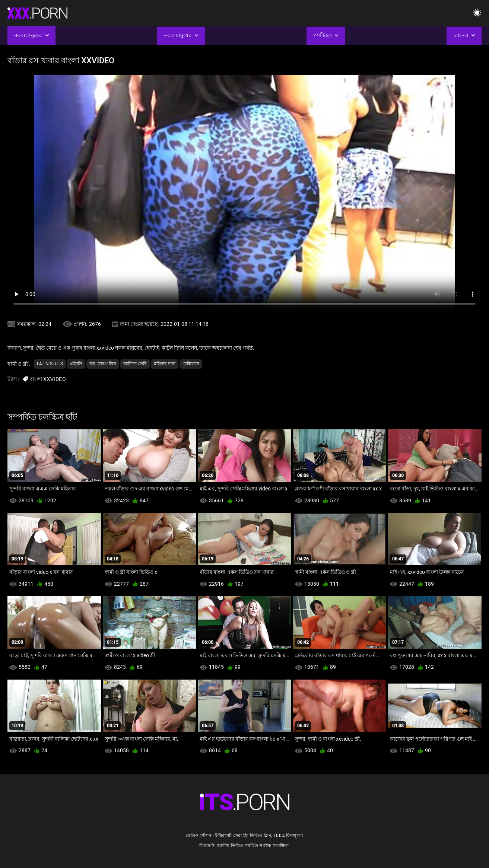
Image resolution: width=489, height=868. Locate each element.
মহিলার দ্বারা (165, 364)
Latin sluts (50, 364)
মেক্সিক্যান (191, 364)
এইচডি (76, 364)
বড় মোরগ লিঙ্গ (103, 364)
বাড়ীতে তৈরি (135, 364)
